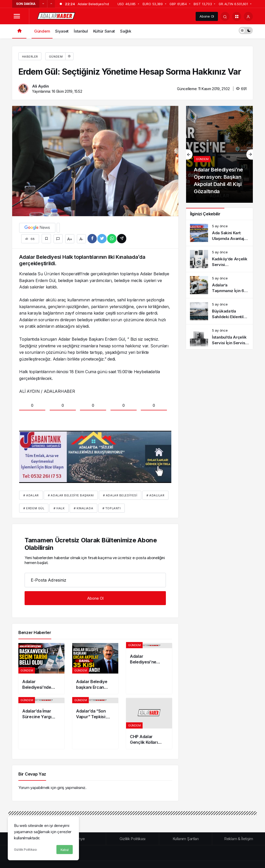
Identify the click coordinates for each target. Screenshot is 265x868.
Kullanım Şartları (186, 839)
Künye (80, 839)
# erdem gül (34, 508)
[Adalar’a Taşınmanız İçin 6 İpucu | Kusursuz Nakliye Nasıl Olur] (219, 285)
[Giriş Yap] (248, 16)
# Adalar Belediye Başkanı (71, 495)
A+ (70, 239)
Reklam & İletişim (239, 839)
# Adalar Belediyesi (120, 495)
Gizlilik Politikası (25, 850)
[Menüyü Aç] (17, 16)
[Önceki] (43, 4)
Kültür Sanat (104, 31)
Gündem (42, 31)
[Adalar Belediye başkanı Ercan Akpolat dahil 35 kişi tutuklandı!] (95, 669)
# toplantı (112, 508)
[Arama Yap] (225, 16)
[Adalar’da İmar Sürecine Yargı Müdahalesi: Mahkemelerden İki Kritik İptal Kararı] (41, 723)
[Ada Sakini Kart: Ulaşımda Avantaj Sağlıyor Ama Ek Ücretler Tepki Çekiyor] (219, 233)
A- (81, 239)
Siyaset (62, 31)
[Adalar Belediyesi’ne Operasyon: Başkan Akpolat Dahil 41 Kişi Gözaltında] (149, 669)
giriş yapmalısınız (71, 788)
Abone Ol (207, 16)
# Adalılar (156, 495)
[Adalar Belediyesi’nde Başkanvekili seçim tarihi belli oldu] (41, 669)
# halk (59, 508)
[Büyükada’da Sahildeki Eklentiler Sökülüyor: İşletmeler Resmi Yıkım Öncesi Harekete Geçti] (219, 311)
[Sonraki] (51, 4)
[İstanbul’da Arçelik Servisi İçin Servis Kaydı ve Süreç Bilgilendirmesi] (219, 337)
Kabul (65, 850)
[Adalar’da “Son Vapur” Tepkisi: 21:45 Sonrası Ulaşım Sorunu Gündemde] (95, 723)
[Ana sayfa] (19, 31)
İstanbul (81, 31)
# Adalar (31, 495)
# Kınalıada (83, 508)
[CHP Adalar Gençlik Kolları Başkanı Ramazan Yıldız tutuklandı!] (149, 723)
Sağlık (126, 31)
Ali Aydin (40, 86)
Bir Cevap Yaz (32, 774)
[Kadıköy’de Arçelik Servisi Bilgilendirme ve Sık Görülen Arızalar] (219, 259)
